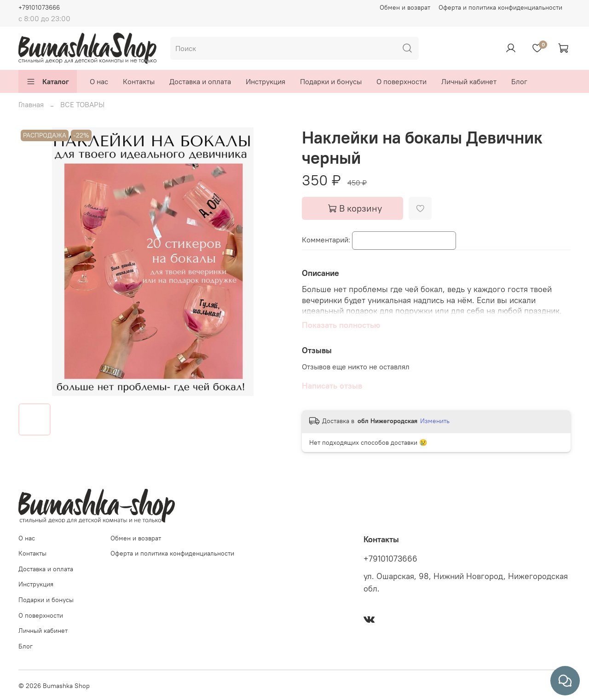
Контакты (139, 81)
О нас (99, 81)
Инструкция (266, 81)
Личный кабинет (469, 81)
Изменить (435, 421)
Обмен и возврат (405, 7)
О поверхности (401, 81)
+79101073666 (39, 7)
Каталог (48, 81)
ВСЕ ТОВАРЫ (82, 104)
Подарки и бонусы (331, 81)
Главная (31, 104)
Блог (519, 81)
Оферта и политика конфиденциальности (500, 7)
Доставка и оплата (200, 81)
